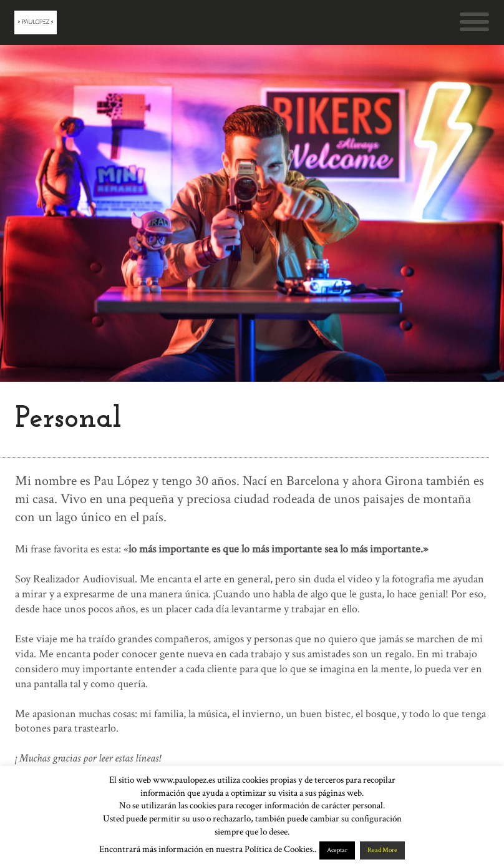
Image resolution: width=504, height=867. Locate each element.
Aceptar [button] (337, 850)
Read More (382, 850)
